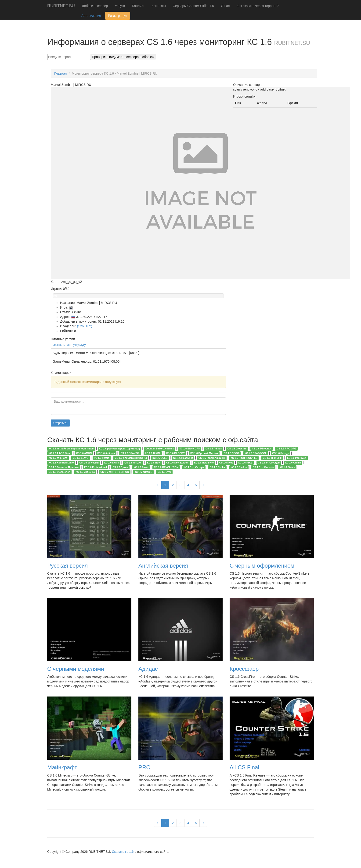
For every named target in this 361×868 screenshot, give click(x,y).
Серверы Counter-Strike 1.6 (193, 6)
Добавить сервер (95, 6)
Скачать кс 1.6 (123, 852)
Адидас (148, 669)
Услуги (120, 6)
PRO (144, 767)
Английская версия (163, 566)
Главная (60, 73)
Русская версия (67, 566)
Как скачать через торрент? (258, 6)
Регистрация (118, 16)
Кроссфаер (244, 669)
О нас (225, 6)
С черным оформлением (262, 566)
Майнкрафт (62, 767)
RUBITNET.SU (61, 6)
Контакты (159, 6)
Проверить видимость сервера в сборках (123, 57)
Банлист (138, 6)
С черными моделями (76, 669)
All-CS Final (244, 767)
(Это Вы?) (85, 326)
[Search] (69, 57)
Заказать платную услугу (70, 345)
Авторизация (91, 16)
